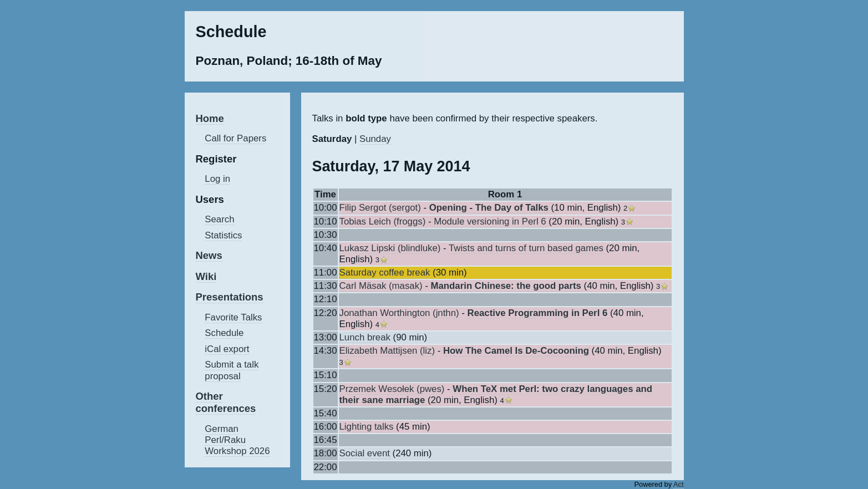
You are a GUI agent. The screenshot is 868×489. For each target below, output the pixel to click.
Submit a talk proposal (232, 370)
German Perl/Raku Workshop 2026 (237, 440)
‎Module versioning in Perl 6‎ (490, 221)
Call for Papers (235, 138)
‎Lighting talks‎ (367, 427)
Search (219, 219)
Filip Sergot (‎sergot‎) (380, 208)
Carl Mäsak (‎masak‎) (381, 286)
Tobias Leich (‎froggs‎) (383, 221)
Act (679, 484)
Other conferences (226, 402)
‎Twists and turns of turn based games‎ (526, 248)
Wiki (206, 276)
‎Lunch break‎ (365, 337)
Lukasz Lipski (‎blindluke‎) (390, 248)
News (209, 255)
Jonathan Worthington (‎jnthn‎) (399, 313)
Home (210, 118)
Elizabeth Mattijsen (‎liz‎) (387, 351)
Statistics (223, 235)
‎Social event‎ (365, 453)
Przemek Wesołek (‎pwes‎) (392, 389)
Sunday (375, 139)
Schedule (224, 333)
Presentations (230, 297)
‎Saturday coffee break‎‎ (385, 272)
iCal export (227, 349)
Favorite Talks (233, 317)
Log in (217, 179)
